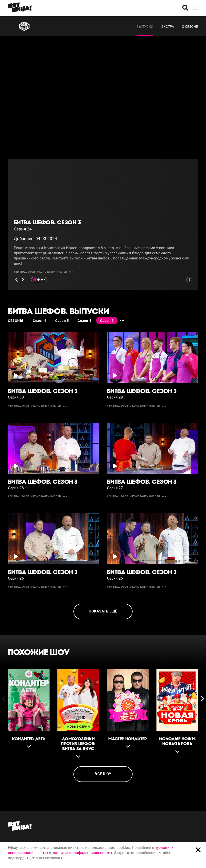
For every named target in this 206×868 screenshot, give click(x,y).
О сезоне (190, 27)
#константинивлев (52, 272)
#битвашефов (24, 272)
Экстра (168, 27)
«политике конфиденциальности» (82, 853)
